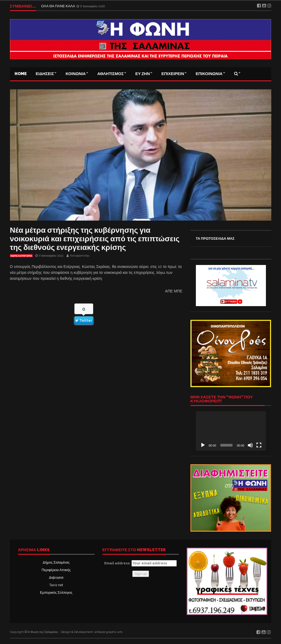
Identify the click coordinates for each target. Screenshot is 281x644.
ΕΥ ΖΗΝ (143, 74)
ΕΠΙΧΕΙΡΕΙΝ (173, 74)
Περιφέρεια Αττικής (56, 570)
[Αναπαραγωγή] (203, 445)
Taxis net (56, 585)
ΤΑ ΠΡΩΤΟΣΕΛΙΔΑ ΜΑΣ (215, 238)
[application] (231, 431)
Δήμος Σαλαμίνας (56, 562)
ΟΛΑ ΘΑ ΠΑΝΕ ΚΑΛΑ (59, 6)
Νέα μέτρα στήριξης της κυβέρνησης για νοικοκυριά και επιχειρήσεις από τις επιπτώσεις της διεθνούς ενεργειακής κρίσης (95, 239)
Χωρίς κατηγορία (21, 256)
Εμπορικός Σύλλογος (56, 592)
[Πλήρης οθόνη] (259, 445)
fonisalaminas (80, 256)
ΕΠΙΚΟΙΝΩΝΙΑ (209, 74)
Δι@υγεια (56, 577)
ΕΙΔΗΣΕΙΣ (45, 74)
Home (21, 74)
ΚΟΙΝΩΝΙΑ (76, 74)
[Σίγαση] (250, 445)
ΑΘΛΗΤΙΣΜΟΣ (110, 74)
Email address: (140, 563)
